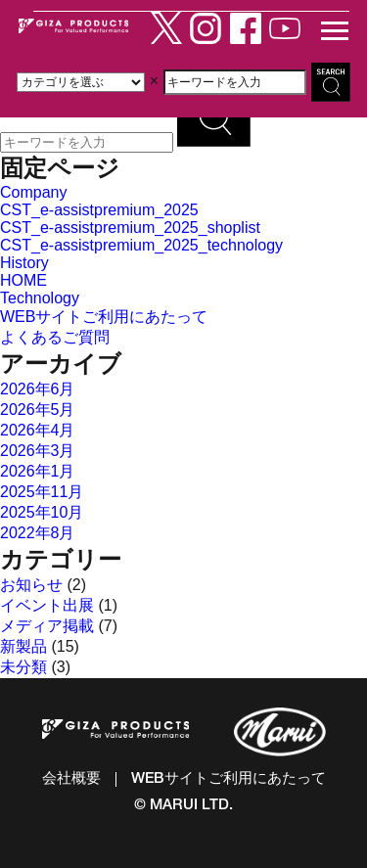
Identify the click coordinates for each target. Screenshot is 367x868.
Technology (40, 298)
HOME (23, 280)
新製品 (23, 646)
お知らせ (31, 585)
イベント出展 (47, 605)
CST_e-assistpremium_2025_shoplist (130, 228)
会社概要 (71, 779)
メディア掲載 (47, 626)
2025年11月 (42, 492)
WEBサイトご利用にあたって (104, 317)
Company (33, 192)
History (24, 263)
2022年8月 (38, 533)
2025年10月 (42, 512)
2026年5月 (38, 410)
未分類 (23, 667)
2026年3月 (38, 451)
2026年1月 (38, 471)
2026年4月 (38, 430)
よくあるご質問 (55, 337)
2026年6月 (38, 389)
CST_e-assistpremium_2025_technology (141, 245)
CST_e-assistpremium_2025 (99, 210)
